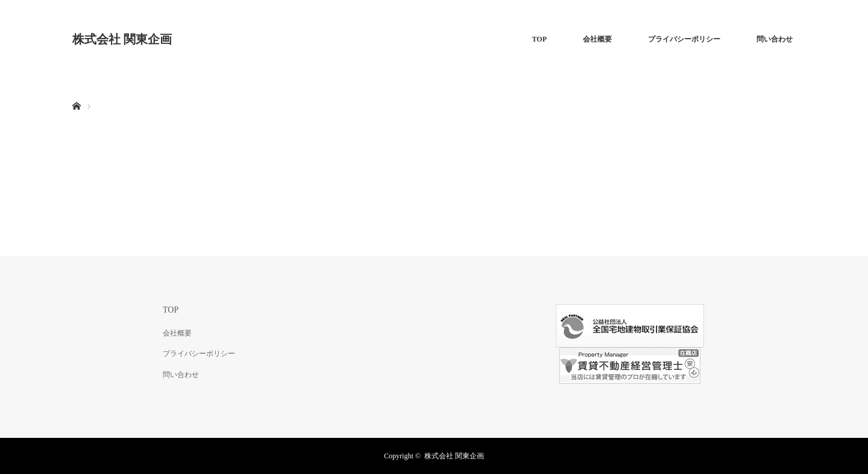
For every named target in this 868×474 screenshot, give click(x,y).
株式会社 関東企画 (122, 39)
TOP (539, 39)
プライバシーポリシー (684, 39)
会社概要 (597, 39)
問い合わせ (775, 39)
